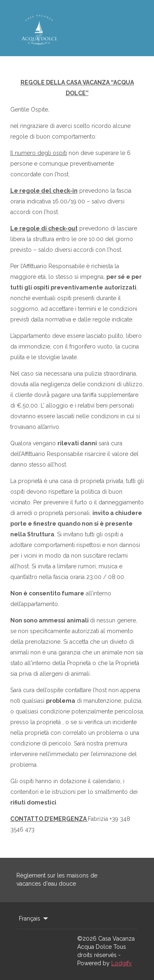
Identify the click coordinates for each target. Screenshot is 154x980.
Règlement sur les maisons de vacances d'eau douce (57, 880)
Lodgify (122, 963)
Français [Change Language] (34, 918)
